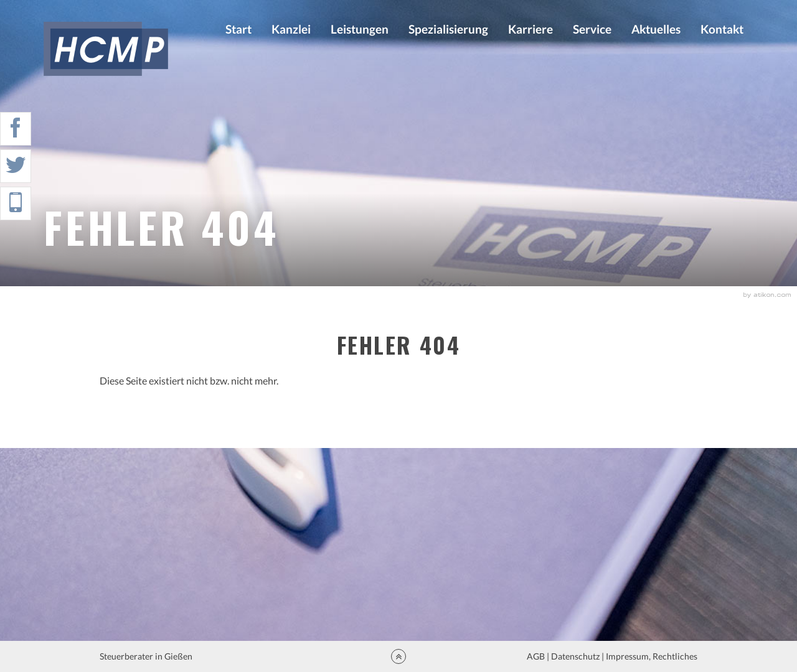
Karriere (531, 29)
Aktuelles (656, 29)
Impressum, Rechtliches (651, 656)
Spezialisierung (448, 29)
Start (238, 29)
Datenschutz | (578, 656)
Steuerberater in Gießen (147, 656)
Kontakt (722, 29)
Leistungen (360, 29)
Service (592, 29)
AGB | (537, 656)
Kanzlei (291, 29)
